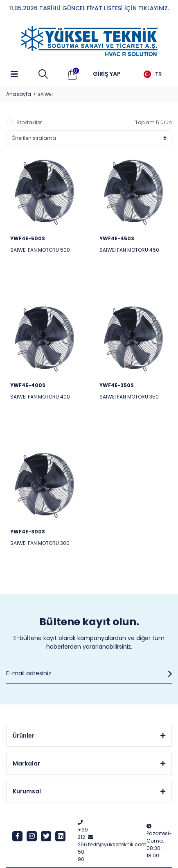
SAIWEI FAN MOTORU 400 (40, 397)
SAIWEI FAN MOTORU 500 (40, 250)
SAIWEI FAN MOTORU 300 (40, 543)
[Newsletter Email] (89, 674)
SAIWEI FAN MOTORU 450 (129, 250)
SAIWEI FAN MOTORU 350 (129, 397)
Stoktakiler (29, 122)
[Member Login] (107, 74)
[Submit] (168, 674)
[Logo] (89, 41)
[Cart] (72, 74)
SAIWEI (45, 94)
